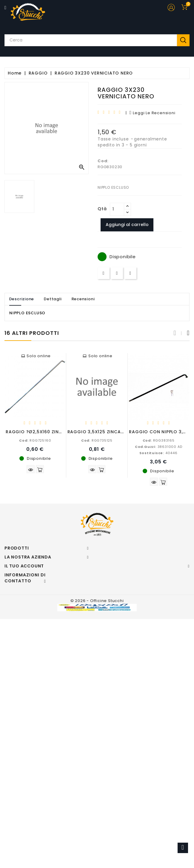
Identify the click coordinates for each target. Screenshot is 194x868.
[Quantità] (117, 209)
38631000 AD (159, 447)
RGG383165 (159, 440)
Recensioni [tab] (84, 299)
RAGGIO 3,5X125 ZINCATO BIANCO (107, 432)
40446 (158, 453)
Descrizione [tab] (22, 299)
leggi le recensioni (153, 113)
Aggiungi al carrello (127, 225)
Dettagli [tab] (53, 299)
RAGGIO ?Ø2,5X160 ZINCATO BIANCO (49, 432)
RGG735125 (97, 440)
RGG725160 (35, 440)
